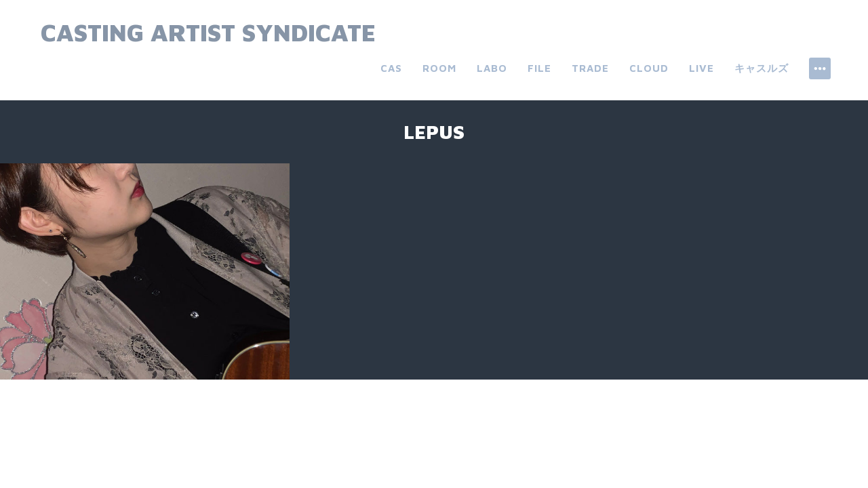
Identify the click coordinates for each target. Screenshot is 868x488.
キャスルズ (762, 68)
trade (590, 68)
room (439, 68)
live (702, 68)
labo (492, 68)
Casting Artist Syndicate (208, 32)
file (539, 68)
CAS (391, 68)
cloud (649, 68)
